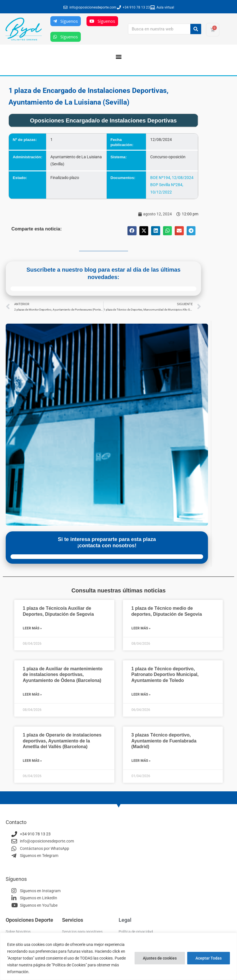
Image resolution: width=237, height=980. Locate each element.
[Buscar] (196, 29)
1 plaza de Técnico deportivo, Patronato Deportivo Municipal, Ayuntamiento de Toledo (165, 675)
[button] (118, 56)
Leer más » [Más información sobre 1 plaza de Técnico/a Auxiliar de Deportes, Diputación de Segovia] (32, 628)
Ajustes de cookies (160, 958)
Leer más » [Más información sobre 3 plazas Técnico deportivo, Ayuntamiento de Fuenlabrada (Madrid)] (141, 761)
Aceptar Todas (209, 958)
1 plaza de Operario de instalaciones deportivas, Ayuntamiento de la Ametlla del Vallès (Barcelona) (62, 741)
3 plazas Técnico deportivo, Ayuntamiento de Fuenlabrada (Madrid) (164, 741)
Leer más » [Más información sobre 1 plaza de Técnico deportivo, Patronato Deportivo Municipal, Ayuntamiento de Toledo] (141, 694)
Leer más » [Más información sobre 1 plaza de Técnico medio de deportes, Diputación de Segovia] (141, 628)
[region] (118, 956)
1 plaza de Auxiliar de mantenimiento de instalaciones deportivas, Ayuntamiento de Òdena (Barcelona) (63, 675)
